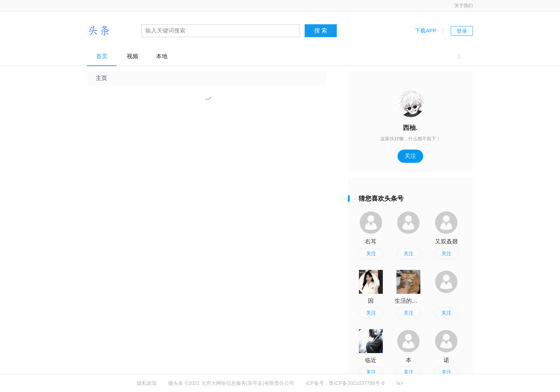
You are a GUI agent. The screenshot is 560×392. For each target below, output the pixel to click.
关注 (410, 156)
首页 (102, 56)
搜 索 (321, 31)
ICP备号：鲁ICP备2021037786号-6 (345, 383)
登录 (462, 31)
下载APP (426, 31)
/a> (400, 383)
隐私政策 (147, 383)
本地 (162, 56)
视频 (132, 56)
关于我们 (464, 6)
